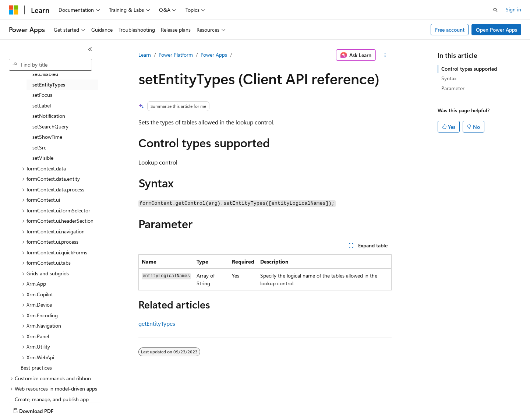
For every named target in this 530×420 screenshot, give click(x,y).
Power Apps (214, 55)
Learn (145, 55)
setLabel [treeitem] (42, 105)
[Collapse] (90, 49)
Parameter (453, 88)
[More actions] (385, 55)
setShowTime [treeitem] (47, 137)
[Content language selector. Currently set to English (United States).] (43, 409)
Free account (450, 30)
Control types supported (469, 69)
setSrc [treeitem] (39, 147)
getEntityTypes (157, 323)
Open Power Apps (497, 30)
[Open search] (495, 10)
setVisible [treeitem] (43, 158)
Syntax (449, 78)
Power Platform (176, 55)
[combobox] (50, 65)
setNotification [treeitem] (49, 116)
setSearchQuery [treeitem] (50, 126)
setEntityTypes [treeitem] (49, 84)
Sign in (513, 9)
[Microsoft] (14, 10)
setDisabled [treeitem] (45, 74)
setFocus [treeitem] (42, 95)
